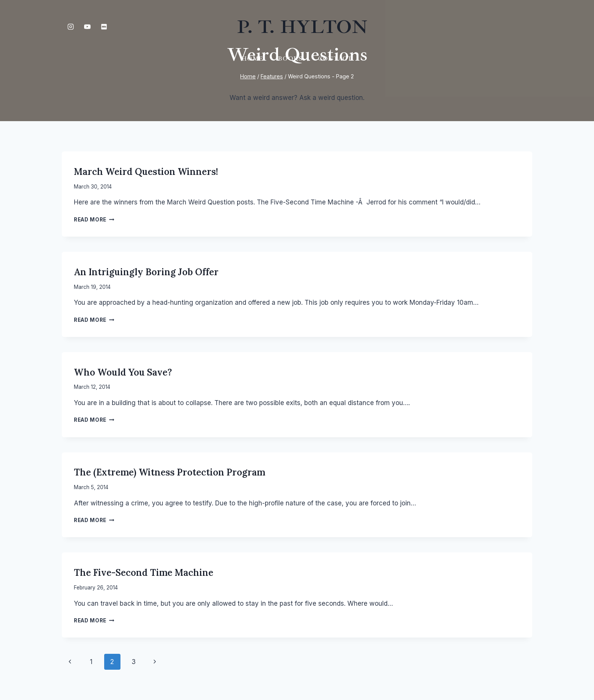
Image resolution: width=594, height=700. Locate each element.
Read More (94, 220)
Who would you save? (123, 372)
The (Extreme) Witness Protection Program (170, 472)
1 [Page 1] (91, 662)
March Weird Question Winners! (146, 172)
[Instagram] (70, 27)
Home (252, 59)
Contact (335, 59)
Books (290, 59)
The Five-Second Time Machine (144, 573)
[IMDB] (104, 27)
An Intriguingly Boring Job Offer (146, 272)
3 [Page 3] (134, 662)
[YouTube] (87, 27)
